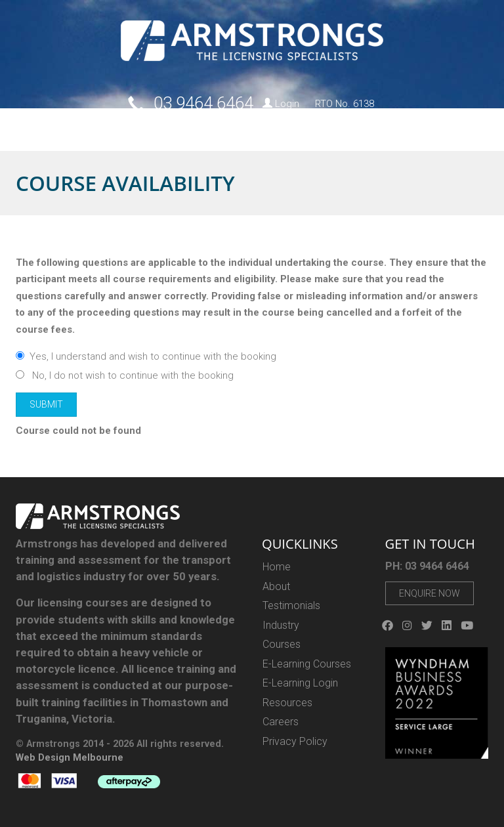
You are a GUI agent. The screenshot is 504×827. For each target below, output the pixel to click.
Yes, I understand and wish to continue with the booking (146, 356)
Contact (459, 128)
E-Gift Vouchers (288, 128)
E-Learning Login (300, 683)
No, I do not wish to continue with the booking (125, 375)
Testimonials (291, 605)
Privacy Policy (295, 741)
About (60, 128)
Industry (223, 128)
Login (281, 104)
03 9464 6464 (203, 103)
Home (24, 128)
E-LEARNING (162, 128)
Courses (102, 128)
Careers (412, 128)
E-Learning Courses (307, 664)
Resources (354, 128)
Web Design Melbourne (70, 757)
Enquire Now (430, 593)
